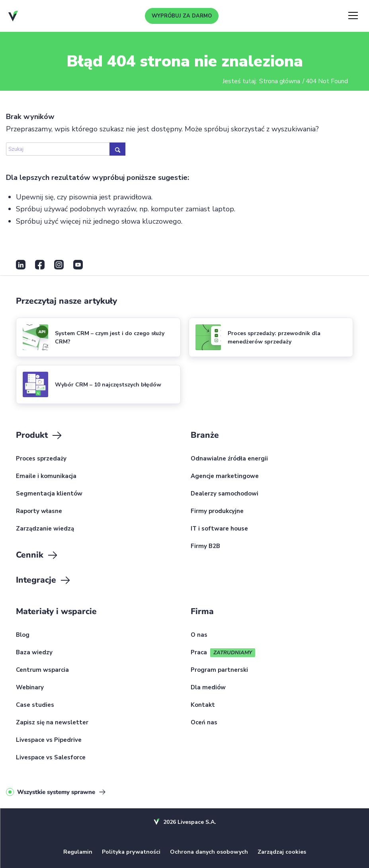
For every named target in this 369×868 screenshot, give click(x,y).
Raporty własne (39, 511)
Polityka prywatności (131, 852)
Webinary (30, 688)
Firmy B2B (205, 546)
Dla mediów (208, 688)
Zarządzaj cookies (282, 852)
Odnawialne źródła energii (229, 459)
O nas (199, 635)
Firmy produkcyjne (217, 511)
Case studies (35, 705)
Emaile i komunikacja (46, 476)
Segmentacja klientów (49, 494)
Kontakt (203, 705)
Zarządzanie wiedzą (45, 529)
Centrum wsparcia (42, 670)
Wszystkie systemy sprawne (56, 792)
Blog (23, 635)
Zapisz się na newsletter (52, 723)
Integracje (44, 580)
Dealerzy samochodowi (225, 494)
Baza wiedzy (34, 653)
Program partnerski (219, 670)
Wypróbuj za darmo (182, 16)
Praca (199, 653)
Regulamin (78, 852)
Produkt (39, 435)
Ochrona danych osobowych (209, 852)
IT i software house (219, 529)
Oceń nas (204, 723)
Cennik (37, 555)
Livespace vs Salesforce (51, 758)
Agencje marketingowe (225, 476)
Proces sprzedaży (41, 459)
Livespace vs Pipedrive (49, 740)
